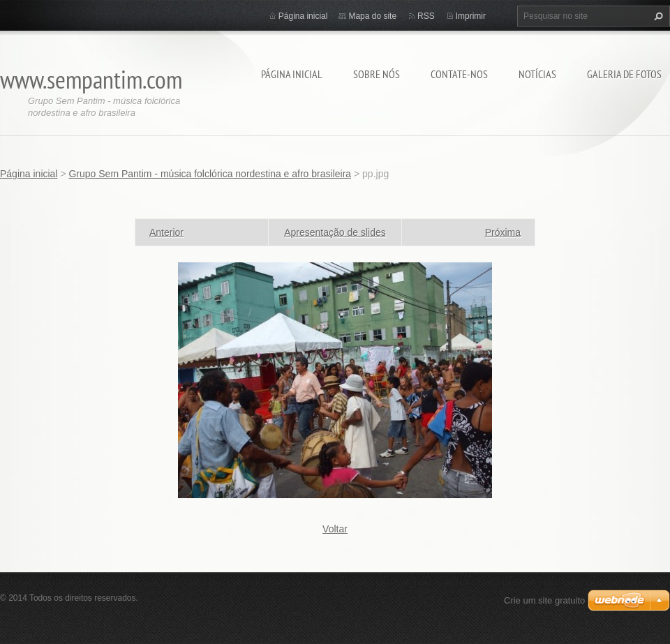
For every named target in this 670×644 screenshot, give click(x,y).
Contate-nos (459, 74)
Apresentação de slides (335, 232)
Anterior (166, 232)
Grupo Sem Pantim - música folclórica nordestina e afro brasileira (210, 174)
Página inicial (292, 74)
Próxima (503, 232)
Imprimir (471, 16)
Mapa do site (372, 16)
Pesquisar (657, 16)
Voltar (335, 529)
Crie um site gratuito (544, 600)
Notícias (537, 74)
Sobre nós (377, 74)
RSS (426, 16)
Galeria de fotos (624, 74)
